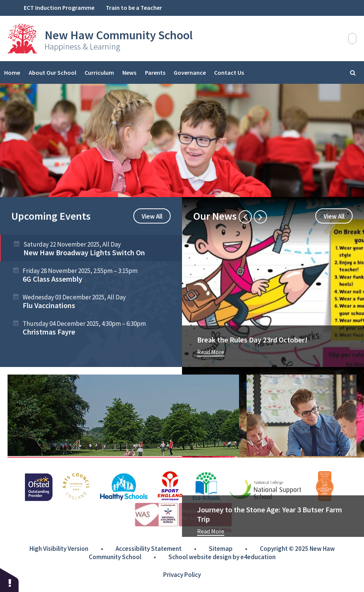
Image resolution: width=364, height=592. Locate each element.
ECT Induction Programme (59, 8)
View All (152, 216)
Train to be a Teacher (134, 8)
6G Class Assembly (52, 279)
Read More (211, 352)
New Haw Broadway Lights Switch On (84, 252)
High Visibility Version (59, 549)
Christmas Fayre (49, 332)
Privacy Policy (182, 575)
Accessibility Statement (149, 549)
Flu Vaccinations (49, 305)
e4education (258, 557)
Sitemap (221, 549)
